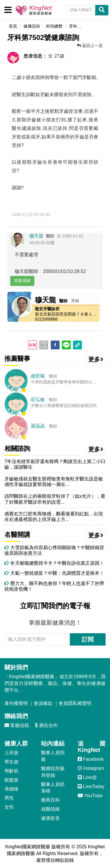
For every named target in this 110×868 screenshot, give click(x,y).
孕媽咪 (11, 789)
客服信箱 (17, 725)
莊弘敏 (38, 399)
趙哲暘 (38, 376)
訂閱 (88, 639)
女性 (9, 807)
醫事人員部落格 (53, 788)
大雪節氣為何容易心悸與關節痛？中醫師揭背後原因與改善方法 (54, 550)
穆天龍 (36, 236)
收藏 (33, 345)
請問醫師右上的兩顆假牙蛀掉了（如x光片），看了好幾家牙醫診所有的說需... (55, 499)
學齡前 (11, 771)
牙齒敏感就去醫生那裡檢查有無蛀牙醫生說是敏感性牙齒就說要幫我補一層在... (54, 482)
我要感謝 (22, 281)
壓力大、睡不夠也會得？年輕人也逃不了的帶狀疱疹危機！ (54, 586)
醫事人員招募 (53, 756)
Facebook (91, 759)
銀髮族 (11, 780)
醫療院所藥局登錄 (53, 772)
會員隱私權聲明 (75, 703)
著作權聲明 (16, 703)
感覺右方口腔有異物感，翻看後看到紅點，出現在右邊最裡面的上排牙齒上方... (54, 517)
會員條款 (43, 703)
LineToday (91, 786)
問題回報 (44, 345)
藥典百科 (50, 800)
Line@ (87, 777)
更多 (96, 359)
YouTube (90, 796)
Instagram (91, 768)
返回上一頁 (90, 46)
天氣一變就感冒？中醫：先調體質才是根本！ (54, 573)
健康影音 (50, 818)
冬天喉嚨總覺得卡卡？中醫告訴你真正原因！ (54, 563)
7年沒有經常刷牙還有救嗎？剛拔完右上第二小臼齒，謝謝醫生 (55, 464)
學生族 (11, 762)
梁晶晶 (38, 426)
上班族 (11, 753)
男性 (9, 798)
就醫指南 (50, 809)
